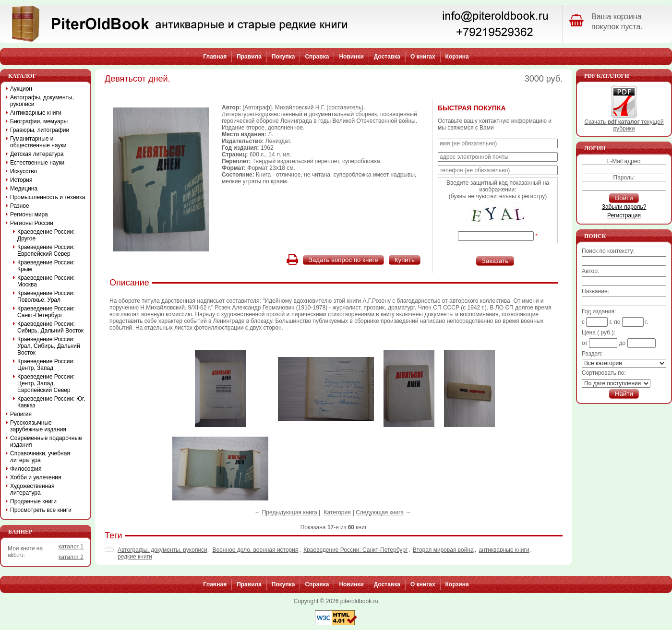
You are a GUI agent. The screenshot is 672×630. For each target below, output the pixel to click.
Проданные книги (33, 501)
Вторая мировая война (443, 550)
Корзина (457, 57)
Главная (215, 57)
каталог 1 (71, 547)
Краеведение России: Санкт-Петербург (355, 550)
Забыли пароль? (624, 207)
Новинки (351, 57)
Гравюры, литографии (40, 130)
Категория (337, 512)
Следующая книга (380, 512)
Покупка (283, 57)
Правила (249, 57)
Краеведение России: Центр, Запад (46, 365)
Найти (624, 394)
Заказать (495, 261)
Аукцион (21, 89)
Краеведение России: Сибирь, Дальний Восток (50, 327)
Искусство (24, 171)
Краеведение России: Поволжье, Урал (46, 297)
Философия (26, 469)
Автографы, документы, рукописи (162, 550)
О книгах (423, 57)
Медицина (24, 189)
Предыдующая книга (290, 512)
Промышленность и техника (48, 197)
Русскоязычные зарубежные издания (38, 426)
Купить (405, 260)
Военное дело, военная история (255, 550)
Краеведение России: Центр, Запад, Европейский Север (46, 383)
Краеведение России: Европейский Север (46, 250)
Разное (20, 206)
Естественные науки (37, 163)
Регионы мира (29, 214)
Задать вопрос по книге (343, 260)
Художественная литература (32, 489)
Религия (21, 414)
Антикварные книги (36, 113)
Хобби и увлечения (36, 477)
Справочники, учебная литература (40, 457)
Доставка (387, 57)
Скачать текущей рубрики (624, 123)
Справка (317, 57)
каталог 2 (71, 557)
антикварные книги (504, 550)
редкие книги (135, 557)
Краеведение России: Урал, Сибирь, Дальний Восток (49, 346)
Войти (624, 198)
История (21, 180)
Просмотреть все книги (41, 510)
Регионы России (32, 223)
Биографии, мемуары (39, 121)
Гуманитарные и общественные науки (38, 142)
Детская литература (37, 154)
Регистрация (624, 215)
